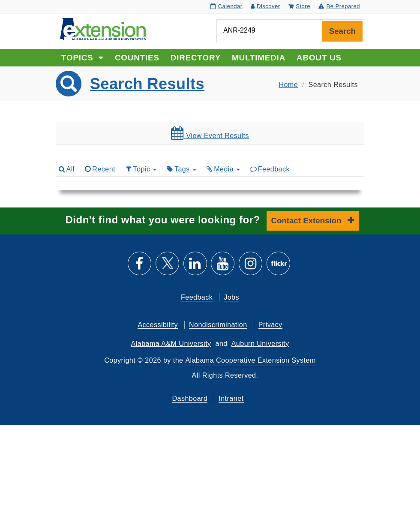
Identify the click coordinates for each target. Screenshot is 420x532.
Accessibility (158, 325)
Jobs (231, 297)
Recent (99, 169)
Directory (196, 58)
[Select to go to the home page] (103, 29)
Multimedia (259, 58)
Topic (140, 169)
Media (223, 169)
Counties (137, 58)
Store (299, 6)
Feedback (269, 169)
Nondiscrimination (218, 325)
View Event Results (210, 133)
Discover (265, 6)
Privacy (270, 325)
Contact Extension (307, 221)
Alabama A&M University (171, 344)
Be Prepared (339, 6)
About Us (319, 58)
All (66, 169)
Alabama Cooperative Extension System (250, 360)
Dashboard (190, 398)
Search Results (147, 84)
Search (342, 31)
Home (288, 85)
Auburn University (260, 344)
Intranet (231, 398)
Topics (82, 58)
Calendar (226, 6)
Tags (181, 169)
